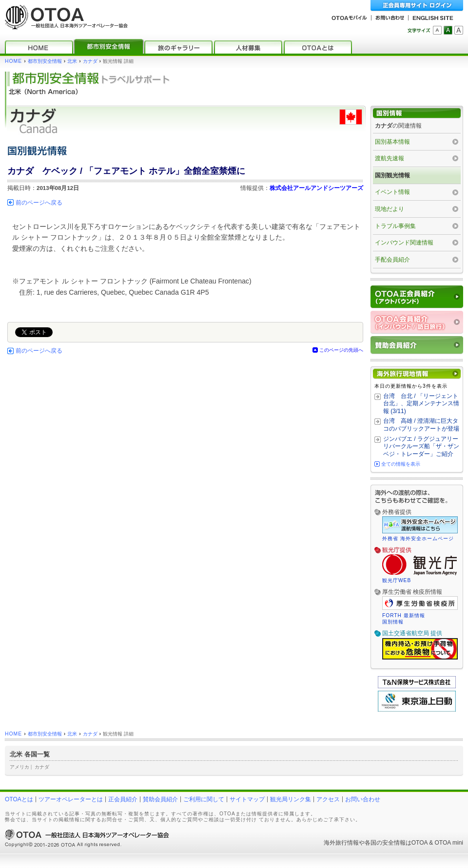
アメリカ (19, 767)
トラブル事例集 (395, 226)
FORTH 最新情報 (404, 615)
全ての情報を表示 (401, 464)
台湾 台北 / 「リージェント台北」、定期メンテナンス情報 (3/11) (421, 404)
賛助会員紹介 (160, 799)
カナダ (90, 61)
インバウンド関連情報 (404, 243)
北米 (72, 61)
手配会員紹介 (392, 260)
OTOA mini (449, 843)
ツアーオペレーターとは (71, 799)
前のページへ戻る (39, 203)
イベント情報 (392, 192)
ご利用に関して (204, 799)
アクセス (328, 799)
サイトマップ (247, 799)
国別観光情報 (392, 175)
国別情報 (393, 622)
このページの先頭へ (341, 350)
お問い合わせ (363, 799)
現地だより (390, 209)
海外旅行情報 (341, 843)
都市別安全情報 (45, 61)
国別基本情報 (392, 142)
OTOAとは (19, 799)
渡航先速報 (390, 158)
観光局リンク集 (291, 799)
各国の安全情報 (385, 843)
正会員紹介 (123, 799)
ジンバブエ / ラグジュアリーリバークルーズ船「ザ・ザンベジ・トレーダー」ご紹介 (421, 446)
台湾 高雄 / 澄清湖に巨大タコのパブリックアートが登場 (421, 425)
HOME (13, 61)
